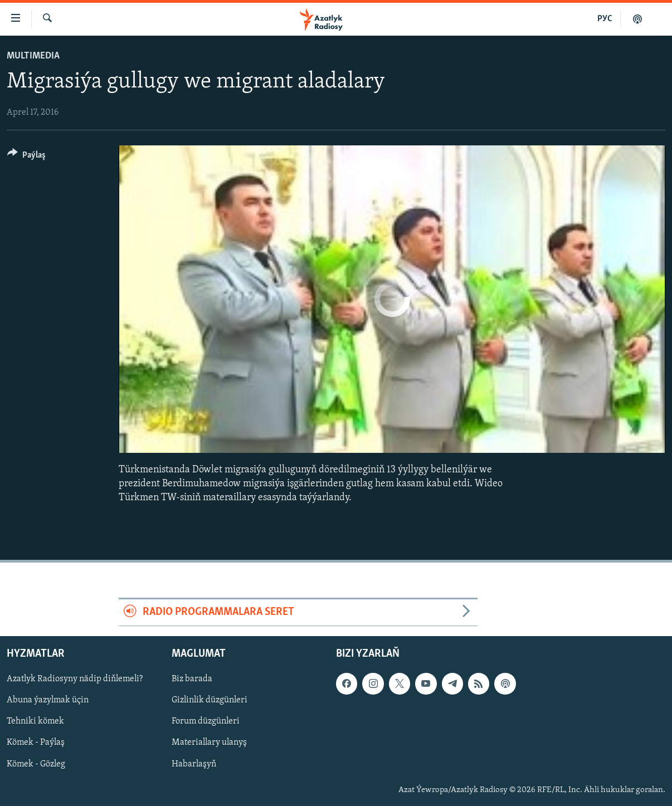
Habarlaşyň (194, 764)
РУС (605, 19)
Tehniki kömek (35, 721)
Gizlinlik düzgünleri (210, 700)
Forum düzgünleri (206, 721)
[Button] (26, 157)
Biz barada (192, 679)
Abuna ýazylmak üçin (48, 700)
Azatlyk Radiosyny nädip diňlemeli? (75, 679)
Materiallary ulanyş (209, 743)
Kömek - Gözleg (36, 764)
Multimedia (33, 56)
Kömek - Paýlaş (36, 743)
